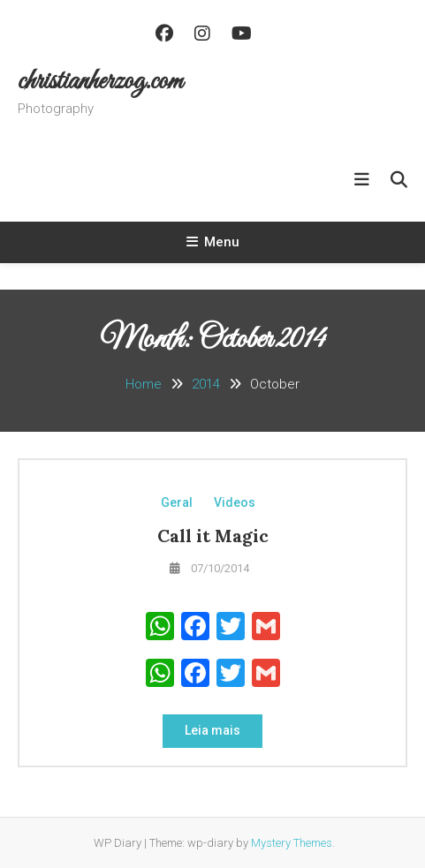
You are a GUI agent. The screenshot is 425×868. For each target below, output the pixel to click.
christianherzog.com (100, 82)
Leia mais (212, 730)
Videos (235, 502)
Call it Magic (213, 536)
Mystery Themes (292, 843)
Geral (177, 502)
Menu (213, 242)
